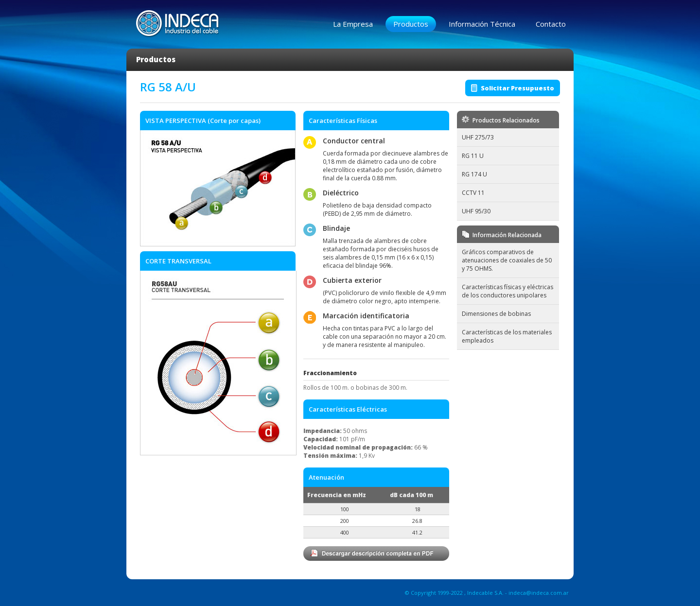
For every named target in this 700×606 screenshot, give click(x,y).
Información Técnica (482, 24)
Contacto (551, 24)
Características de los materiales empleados (507, 336)
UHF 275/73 (478, 137)
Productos (411, 24)
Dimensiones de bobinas (496, 314)
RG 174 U (474, 174)
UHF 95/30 (476, 211)
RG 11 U (473, 156)
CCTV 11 (473, 193)
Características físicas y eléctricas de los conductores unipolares (507, 291)
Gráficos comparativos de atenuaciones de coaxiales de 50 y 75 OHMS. (507, 260)
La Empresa (353, 24)
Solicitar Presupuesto (517, 88)
